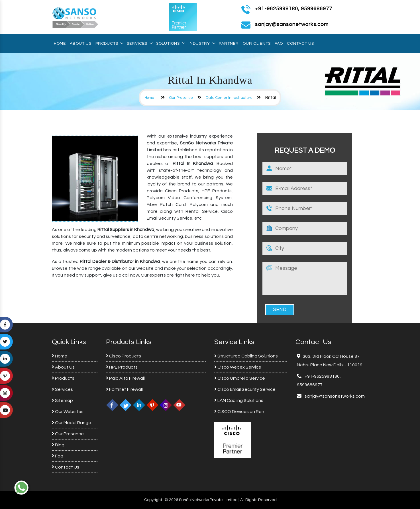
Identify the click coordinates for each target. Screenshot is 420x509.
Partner (229, 44)
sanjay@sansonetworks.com (334, 396)
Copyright (153, 500)
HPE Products (122, 367)
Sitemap (62, 400)
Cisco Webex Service (238, 367)
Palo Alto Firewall (125, 378)
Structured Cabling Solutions (246, 356)
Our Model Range (72, 423)
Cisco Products (124, 356)
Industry (202, 44)
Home (60, 44)
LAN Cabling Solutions (239, 400)
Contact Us (300, 44)
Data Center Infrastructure (229, 98)
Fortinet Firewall (124, 389)
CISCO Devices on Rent (240, 412)
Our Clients (257, 44)
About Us (81, 44)
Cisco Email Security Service (245, 389)
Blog (58, 445)
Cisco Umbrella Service (240, 378)
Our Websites (68, 412)
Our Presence (181, 98)
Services (139, 44)
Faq (279, 44)
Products (109, 44)
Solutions (170, 44)
